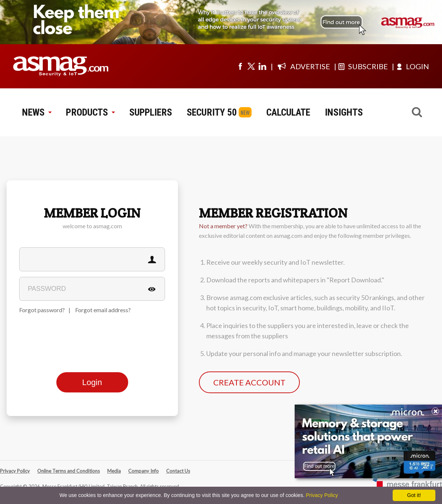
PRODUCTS (90, 112)
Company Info (143, 471)
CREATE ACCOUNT (249, 382)
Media (114, 471)
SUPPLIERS (151, 112)
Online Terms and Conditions (69, 471)
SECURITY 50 (212, 112)
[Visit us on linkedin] (262, 66)
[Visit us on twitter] (251, 66)
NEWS (37, 112)
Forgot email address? (103, 310)
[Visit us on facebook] (240, 66)
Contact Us (178, 471)
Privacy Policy (15, 471)
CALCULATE (288, 112)
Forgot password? (42, 310)
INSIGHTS (344, 112)
